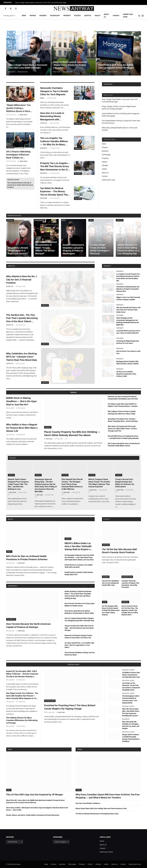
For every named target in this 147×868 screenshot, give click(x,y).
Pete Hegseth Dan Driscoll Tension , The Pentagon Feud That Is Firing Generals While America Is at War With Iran (72, 484)
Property (67, 15)
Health (97, 15)
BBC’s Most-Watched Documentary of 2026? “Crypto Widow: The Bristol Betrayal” (46, 248)
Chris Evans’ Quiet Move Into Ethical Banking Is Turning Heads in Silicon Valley (79, 612)
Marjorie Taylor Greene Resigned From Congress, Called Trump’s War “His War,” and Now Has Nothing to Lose (18, 484)
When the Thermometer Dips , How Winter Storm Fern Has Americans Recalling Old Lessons (131, 712)
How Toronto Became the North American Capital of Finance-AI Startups (28, 626)
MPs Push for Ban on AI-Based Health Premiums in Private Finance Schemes (27, 558)
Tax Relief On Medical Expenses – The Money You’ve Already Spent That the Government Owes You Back (54, 192)
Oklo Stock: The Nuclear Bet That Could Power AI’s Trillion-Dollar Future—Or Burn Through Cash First (122, 429)
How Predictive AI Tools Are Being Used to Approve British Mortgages (116, 66)
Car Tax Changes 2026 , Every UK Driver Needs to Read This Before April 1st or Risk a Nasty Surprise (111, 610)
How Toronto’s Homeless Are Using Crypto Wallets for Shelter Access (79, 605)
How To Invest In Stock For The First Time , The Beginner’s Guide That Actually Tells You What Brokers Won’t (130, 610)
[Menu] (143, 16)
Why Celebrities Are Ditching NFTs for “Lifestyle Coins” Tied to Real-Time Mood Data (22, 357)
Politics (77, 15)
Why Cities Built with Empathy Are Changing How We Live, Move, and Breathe (131, 725)
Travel (80, 749)
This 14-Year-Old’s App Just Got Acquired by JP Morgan (35, 795)
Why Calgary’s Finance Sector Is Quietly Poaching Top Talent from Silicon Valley (122, 413)
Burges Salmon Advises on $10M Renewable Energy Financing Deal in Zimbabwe (131, 738)
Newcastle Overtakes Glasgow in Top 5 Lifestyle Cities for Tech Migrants (54, 91)
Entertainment (39, 220)
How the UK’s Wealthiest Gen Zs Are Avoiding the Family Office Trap (111, 583)
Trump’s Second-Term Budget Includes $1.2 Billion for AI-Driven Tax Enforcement (125, 483)
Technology (55, 15)
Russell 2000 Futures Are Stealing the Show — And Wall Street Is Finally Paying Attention (123, 437)
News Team (12, 72)
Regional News (127, 577)
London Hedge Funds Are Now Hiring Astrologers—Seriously (100, 249)
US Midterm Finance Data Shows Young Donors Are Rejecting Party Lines (131, 675)
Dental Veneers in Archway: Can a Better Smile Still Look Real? (79, 566)
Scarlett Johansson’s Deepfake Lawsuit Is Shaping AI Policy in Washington (73, 249)
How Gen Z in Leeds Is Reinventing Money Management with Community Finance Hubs (54, 116)
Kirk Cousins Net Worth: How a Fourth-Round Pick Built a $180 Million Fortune (124, 445)
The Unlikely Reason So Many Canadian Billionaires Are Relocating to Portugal (22, 720)
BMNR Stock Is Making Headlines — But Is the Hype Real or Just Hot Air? (21, 401)
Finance (33, 15)
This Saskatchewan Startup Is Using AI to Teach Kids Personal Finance (20, 185)
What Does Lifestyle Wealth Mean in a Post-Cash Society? (18, 251)
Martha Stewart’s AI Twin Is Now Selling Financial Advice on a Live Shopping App (128, 249)
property (107, 266)
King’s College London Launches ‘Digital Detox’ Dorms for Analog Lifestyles (70, 65)
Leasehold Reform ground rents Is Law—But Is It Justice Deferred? (128, 332)
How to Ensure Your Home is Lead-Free (128, 352)
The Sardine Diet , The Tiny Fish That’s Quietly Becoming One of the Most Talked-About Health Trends (22, 318)
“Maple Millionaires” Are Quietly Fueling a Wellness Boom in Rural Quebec (18, 108)
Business (43, 15)
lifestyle (11, 266)
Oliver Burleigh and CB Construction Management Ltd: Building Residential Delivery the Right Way (128, 321)
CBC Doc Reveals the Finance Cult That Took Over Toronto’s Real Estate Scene (128, 310)
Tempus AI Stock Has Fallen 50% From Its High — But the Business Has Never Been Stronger (79, 628)
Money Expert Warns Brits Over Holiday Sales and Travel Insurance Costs (101, 808)
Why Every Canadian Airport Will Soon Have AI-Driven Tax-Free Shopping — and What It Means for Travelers (108, 796)
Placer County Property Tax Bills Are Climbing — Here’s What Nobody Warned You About (72, 433)
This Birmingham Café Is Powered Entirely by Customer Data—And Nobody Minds (131, 699)
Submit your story (128, 15)
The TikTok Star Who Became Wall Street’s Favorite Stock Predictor (119, 551)
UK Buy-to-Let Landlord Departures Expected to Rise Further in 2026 (126, 374)
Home (102, 841)
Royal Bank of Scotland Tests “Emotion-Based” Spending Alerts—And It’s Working (123, 420)
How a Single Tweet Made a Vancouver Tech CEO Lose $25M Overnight (41, 3)
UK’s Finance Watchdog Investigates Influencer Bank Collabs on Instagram (18, 155)
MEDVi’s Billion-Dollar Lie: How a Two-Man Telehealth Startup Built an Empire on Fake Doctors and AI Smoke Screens (79, 547)
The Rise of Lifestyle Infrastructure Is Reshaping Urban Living (97, 814)
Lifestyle (88, 15)
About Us (106, 15)
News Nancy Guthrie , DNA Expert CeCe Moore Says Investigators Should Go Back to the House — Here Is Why (37, 809)
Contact (116, 15)
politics (13, 458)
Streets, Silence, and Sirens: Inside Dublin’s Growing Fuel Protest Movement (33, 815)
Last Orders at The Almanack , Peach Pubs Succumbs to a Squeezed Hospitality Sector (131, 687)
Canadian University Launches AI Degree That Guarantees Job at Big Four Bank (130, 584)
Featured (10, 147)
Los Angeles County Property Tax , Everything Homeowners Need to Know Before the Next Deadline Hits (128, 277)
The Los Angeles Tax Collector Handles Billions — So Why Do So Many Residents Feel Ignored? (54, 141)
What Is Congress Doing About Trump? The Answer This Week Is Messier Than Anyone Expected (99, 483)
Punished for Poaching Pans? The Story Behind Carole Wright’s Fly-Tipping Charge (70, 707)
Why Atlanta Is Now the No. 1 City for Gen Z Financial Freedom (22, 280)
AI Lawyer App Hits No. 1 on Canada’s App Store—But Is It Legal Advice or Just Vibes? (79, 645)
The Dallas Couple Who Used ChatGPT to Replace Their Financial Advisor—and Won (123, 405)
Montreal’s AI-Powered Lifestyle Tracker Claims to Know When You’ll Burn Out (78, 637)
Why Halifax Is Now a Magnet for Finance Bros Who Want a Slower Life (22, 428)
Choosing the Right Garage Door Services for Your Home (128, 342)
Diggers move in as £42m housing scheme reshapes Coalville (128, 298)
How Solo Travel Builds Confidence (88, 803)
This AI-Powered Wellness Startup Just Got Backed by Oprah (80, 654)
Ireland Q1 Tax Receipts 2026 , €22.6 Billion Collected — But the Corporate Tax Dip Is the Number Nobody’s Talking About (22, 674)
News (24, 15)
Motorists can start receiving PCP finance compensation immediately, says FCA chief (123, 398)
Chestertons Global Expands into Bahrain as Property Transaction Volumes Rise (128, 289)
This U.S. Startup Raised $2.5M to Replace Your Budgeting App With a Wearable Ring (79, 619)
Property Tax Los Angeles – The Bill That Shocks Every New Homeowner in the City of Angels (55, 167)
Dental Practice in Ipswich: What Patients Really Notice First (79, 573)
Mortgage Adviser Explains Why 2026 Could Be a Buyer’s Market (127, 363)
